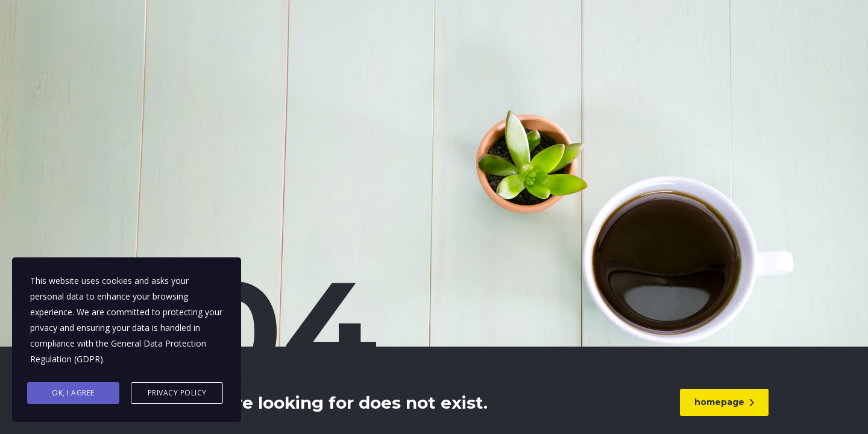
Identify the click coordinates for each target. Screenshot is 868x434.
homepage (726, 402)
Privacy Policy (177, 393)
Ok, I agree (73, 393)
